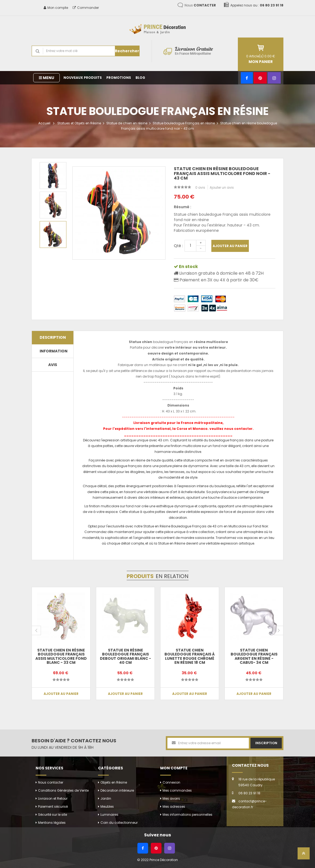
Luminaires (109, 815)
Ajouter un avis (222, 187)
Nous (200, 5)
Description (53, 337)
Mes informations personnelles (187, 815)
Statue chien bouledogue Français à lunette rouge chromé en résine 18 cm (190, 656)
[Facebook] (247, 78)
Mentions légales (52, 823)
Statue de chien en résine (127, 123)
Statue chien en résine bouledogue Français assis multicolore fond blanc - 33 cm (61, 656)
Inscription (266, 743)
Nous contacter (51, 782)
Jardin (106, 798)
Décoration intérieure (117, 790)
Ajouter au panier (230, 246)
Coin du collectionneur (119, 823)
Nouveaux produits (83, 78)
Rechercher (127, 51)
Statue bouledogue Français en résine (184, 123)
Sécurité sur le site (52, 815)
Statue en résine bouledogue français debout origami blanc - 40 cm (125, 656)
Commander (86, 8)
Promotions (119, 78)
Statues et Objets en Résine (79, 123)
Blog (140, 78)
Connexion (171, 782)
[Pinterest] (260, 78)
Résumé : (183, 207)
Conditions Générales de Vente (63, 790)
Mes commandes (177, 790)
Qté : (178, 246)
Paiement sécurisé (53, 806)
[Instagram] (274, 78)
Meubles (107, 806)
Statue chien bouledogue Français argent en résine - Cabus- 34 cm (254, 656)
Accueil (44, 123)
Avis (53, 365)
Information (54, 351)
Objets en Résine (114, 782)
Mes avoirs (171, 798)
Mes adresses (174, 806)
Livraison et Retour (53, 798)
